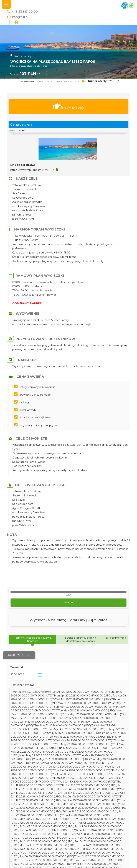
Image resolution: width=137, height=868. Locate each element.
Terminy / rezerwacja (68, 106)
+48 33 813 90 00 (25, 11)
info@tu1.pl (20, 17)
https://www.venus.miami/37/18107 (32, 170)
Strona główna (27, 81)
